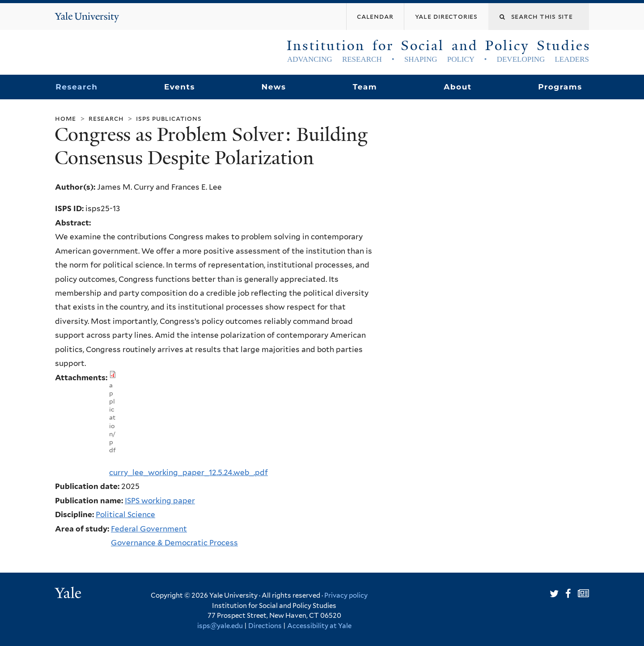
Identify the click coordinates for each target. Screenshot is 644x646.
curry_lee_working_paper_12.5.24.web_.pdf (189, 472)
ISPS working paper (160, 501)
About (458, 87)
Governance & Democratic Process (174, 543)
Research (76, 87)
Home (66, 118)
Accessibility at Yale (319, 626)
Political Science (125, 514)
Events (180, 87)
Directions (265, 626)
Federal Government (149, 529)
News (273, 87)
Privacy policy (346, 595)
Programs (560, 87)
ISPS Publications (169, 118)
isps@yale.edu (220, 626)
